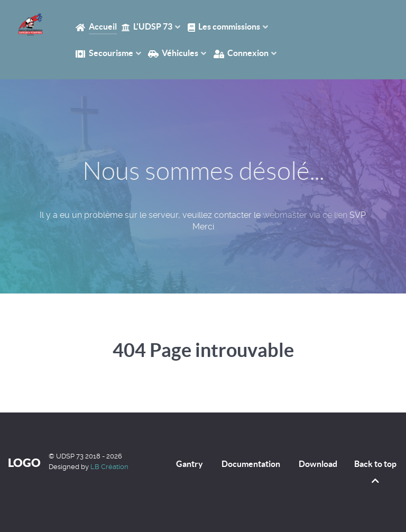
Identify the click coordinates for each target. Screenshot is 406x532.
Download (318, 464)
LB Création (109, 467)
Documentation (251, 464)
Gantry (190, 464)
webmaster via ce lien (305, 215)
